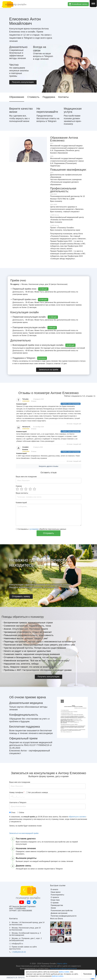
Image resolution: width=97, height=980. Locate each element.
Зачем (53, 908)
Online (21, 813)
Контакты (63, 97)
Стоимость (33, 97)
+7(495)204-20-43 (19, 952)
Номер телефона (17, 792)
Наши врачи (56, 892)
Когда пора (55, 900)
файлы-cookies (64, 972)
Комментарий (21, 503)
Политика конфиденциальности (64, 916)
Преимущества (57, 905)
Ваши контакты (22, 493)
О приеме (55, 903)
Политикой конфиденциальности (63, 968)
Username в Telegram (18, 802)
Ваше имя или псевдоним (26, 477)
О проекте (55, 897)
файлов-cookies (58, 976)
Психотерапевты (57, 895)
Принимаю (88, 974)
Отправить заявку (21, 596)
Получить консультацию (23, 82)
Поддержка (49, 97)
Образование (17, 97)
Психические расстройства (62, 911)
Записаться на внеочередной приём (24, 833)
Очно (13, 813)
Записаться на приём (49, 370)
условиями (34, 529)
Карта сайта (62, 964)
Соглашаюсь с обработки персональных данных (41, 529)
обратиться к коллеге (77, 817)
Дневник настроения (59, 913)
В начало (54, 889)
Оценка (19, 486)
